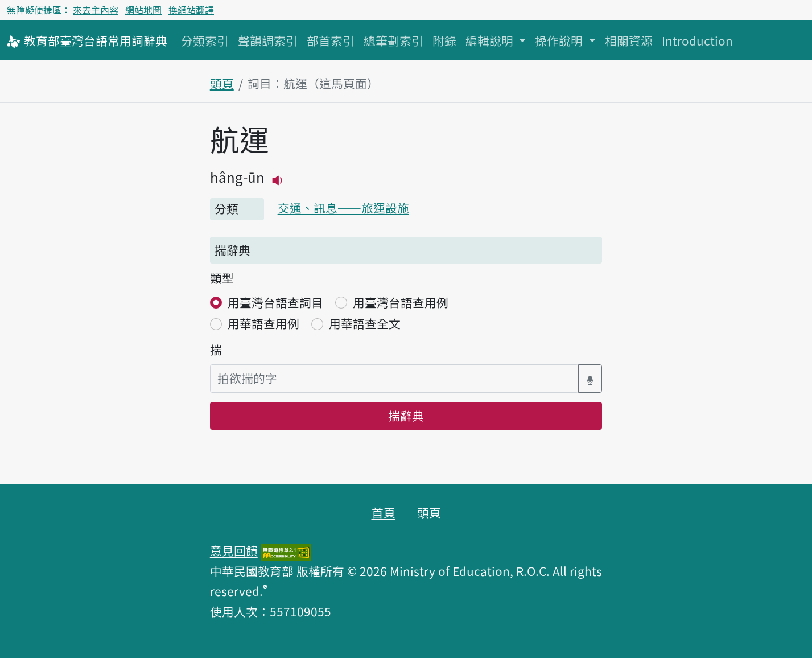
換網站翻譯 (191, 10)
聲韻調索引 (268, 40)
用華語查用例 (263, 323)
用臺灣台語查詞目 (275, 302)
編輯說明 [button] (491, 40)
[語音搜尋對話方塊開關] (590, 378)
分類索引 (205, 40)
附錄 (444, 40)
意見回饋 (234, 550)
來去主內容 (96, 10)
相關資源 (629, 40)
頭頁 (222, 83)
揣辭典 (406, 416)
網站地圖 (143, 10)
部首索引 (331, 40)
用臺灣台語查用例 (401, 302)
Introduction (697, 40)
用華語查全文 (365, 323)
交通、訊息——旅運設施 (343, 208)
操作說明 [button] (560, 40)
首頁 (384, 512)
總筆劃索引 (393, 40)
